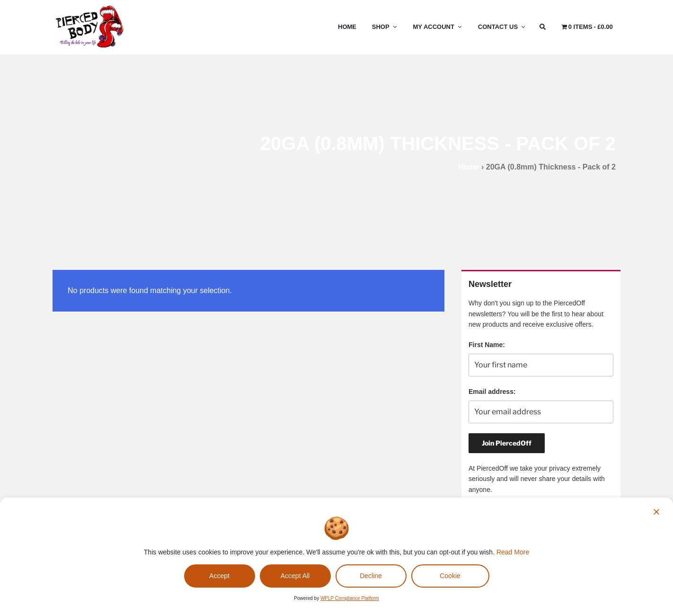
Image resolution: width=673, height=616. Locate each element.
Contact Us (502, 27)
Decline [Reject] (371, 576)
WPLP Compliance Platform (350, 598)
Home (347, 27)
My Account (438, 27)
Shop (385, 27)
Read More (513, 552)
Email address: (492, 392)
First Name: (487, 345)
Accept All (295, 576)
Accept (219, 576)
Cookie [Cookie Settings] (450, 576)
